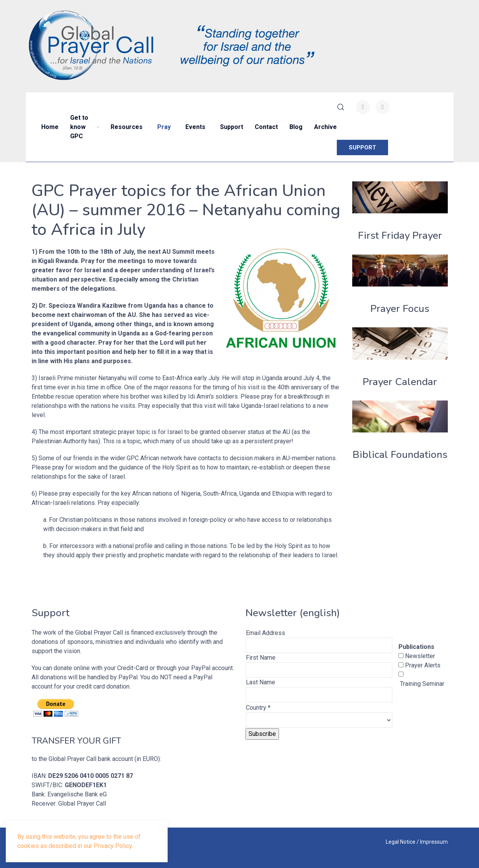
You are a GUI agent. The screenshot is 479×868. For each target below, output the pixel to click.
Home (50, 127)
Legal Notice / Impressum (417, 842)
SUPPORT (362, 147)
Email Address (266, 633)
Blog (296, 127)
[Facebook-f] (363, 107)
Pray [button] (164, 127)
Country (258, 708)
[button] (341, 107)
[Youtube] (383, 107)
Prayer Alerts (422, 665)
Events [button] (195, 127)
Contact (266, 127)
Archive (325, 127)
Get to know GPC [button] (85, 127)
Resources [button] (127, 127)
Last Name (261, 682)
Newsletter (419, 656)
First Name (261, 658)
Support (232, 127)
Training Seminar (421, 684)
